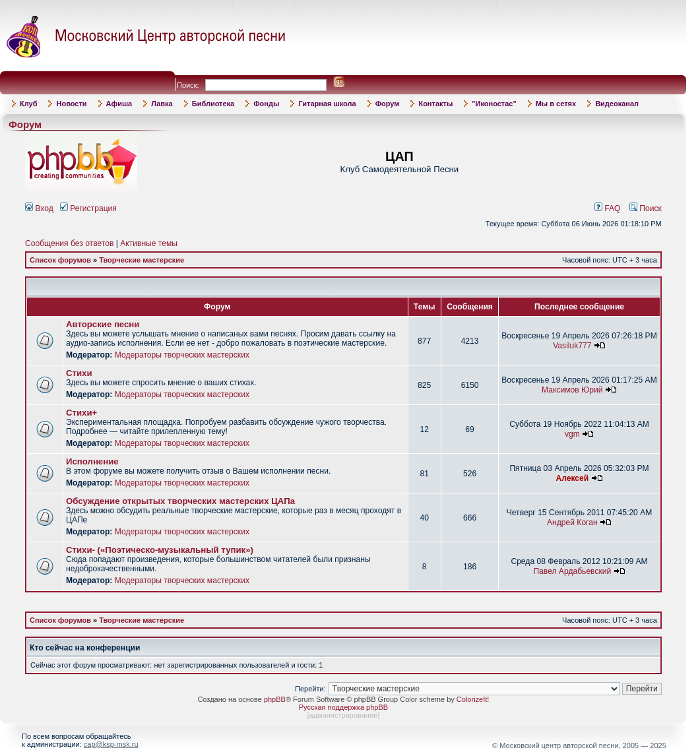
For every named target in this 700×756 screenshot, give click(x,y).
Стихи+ (81, 413)
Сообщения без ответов (69, 243)
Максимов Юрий (572, 390)
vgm (572, 434)
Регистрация (88, 208)
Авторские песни (103, 324)
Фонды (266, 104)
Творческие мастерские (142, 260)
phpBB (275, 699)
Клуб (28, 104)
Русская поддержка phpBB (343, 707)
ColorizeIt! (473, 699)
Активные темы (149, 243)
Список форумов (60, 260)
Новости (71, 104)
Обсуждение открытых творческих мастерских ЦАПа (180, 501)
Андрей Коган (572, 522)
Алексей (572, 478)
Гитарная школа (327, 104)
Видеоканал (617, 104)
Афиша (119, 104)
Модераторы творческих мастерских (182, 355)
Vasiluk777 (572, 346)
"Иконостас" (494, 104)
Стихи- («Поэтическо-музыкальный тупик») (160, 550)
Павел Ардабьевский (572, 571)
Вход (39, 208)
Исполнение (92, 461)
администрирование (344, 715)
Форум (388, 104)
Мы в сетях (556, 104)
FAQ (608, 208)
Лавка (162, 104)
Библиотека (213, 104)
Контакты (435, 104)
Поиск (646, 208)
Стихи (79, 373)
